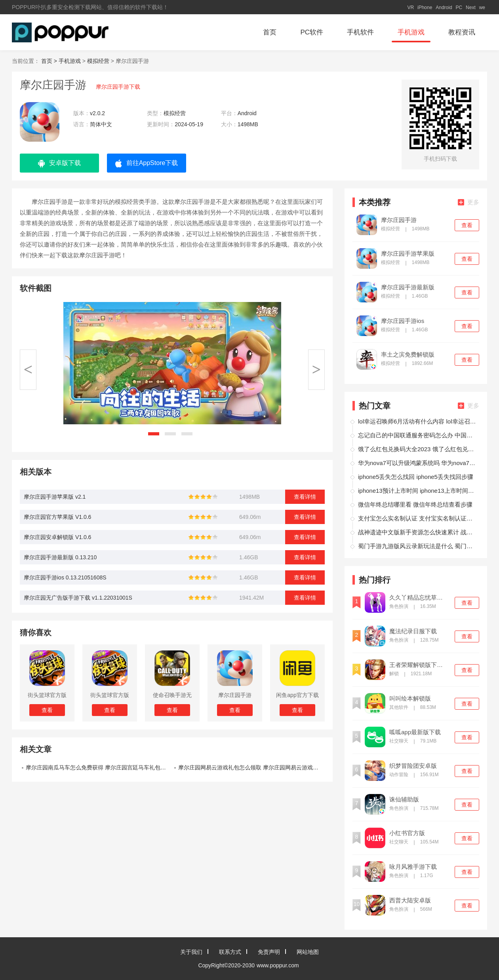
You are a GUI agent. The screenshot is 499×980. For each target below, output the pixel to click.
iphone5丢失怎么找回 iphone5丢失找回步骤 (416, 477)
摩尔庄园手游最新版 (408, 287)
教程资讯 (462, 32)
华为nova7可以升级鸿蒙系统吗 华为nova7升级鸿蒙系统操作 (417, 463)
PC (459, 8)
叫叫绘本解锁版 (410, 699)
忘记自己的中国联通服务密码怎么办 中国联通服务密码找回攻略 (417, 435)
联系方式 (230, 952)
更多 (469, 202)
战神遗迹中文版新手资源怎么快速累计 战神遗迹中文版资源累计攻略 (417, 532)
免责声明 (269, 952)
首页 (270, 32)
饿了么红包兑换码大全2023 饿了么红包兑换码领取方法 (417, 449)
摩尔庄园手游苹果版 (408, 254)
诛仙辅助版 (404, 800)
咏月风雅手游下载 (413, 867)
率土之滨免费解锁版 (408, 355)
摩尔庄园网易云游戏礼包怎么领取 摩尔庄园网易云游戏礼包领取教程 (251, 767)
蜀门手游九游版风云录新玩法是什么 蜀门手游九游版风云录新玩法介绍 (417, 546)
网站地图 (308, 952)
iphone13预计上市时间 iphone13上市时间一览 (417, 491)
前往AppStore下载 (147, 163)
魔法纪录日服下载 (413, 631)
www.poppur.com (278, 965)
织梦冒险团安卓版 (413, 766)
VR (410, 8)
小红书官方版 (407, 833)
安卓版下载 (59, 163)
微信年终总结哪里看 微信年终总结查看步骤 (415, 504)
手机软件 (360, 32)
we (482, 8)
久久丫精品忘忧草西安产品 (419, 598)
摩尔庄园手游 (399, 220)
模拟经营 (98, 61)
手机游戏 (411, 32)
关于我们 (191, 952)
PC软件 (312, 32)
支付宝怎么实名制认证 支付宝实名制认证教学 (417, 518)
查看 (467, 225)
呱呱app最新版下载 (415, 732)
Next (471, 8)
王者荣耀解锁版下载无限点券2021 (419, 665)
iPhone (425, 8)
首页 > (50, 61)
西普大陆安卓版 (410, 900)
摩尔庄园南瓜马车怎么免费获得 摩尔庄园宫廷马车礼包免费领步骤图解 (99, 767)
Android (444, 8)
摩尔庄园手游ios (403, 321)
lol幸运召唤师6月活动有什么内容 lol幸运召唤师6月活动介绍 (417, 421)
